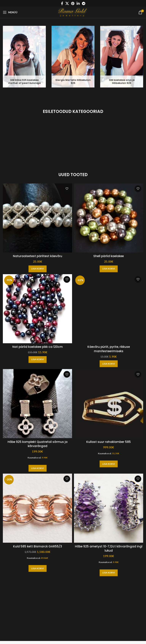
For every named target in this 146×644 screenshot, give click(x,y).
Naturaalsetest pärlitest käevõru (37, 256)
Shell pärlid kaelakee (109, 256)
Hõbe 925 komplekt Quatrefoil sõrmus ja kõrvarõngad (37, 444)
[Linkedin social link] (78, 3)
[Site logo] (73, 12)
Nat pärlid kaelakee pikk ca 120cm (38, 347)
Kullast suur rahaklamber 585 (109, 442)
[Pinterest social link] (73, 3)
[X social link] (67, 3)
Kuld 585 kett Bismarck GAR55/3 (38, 546)
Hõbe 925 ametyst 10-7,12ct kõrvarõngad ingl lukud (109, 548)
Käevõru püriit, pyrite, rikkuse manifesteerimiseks (109, 349)
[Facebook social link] (62, 3)
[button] (38, 269)
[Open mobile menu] (10, 12)
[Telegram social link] (84, 3)
